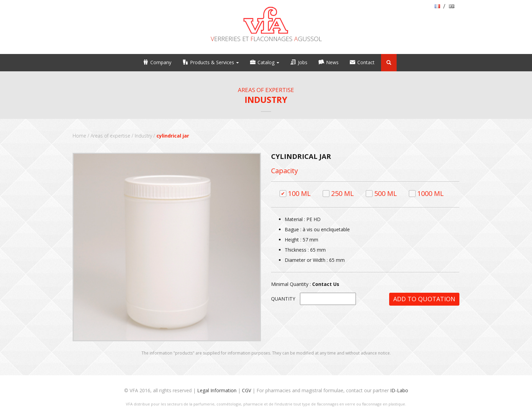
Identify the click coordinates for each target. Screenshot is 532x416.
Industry (143, 136)
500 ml (386, 193)
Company (161, 62)
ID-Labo (399, 390)
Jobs (303, 62)
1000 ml (431, 193)
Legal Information (217, 390)
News (332, 62)
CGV (246, 390)
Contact (366, 62)
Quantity (283, 299)
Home (79, 136)
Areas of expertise (110, 136)
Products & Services (214, 62)
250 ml (343, 193)
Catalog (268, 62)
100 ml (299, 193)
